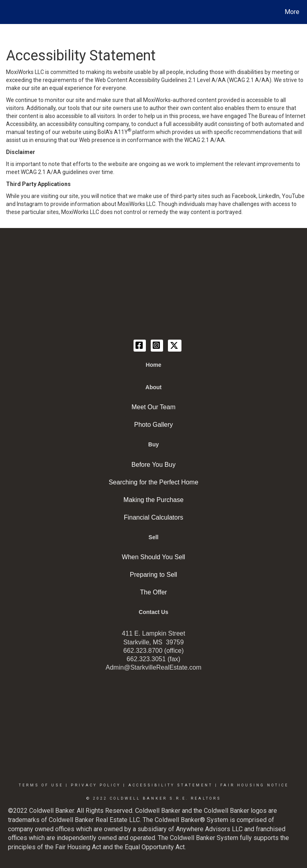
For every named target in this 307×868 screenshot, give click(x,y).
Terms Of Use (41, 785)
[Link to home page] (8, 12)
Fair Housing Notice (254, 785)
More (292, 12)
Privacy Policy (96, 785)
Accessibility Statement (170, 785)
